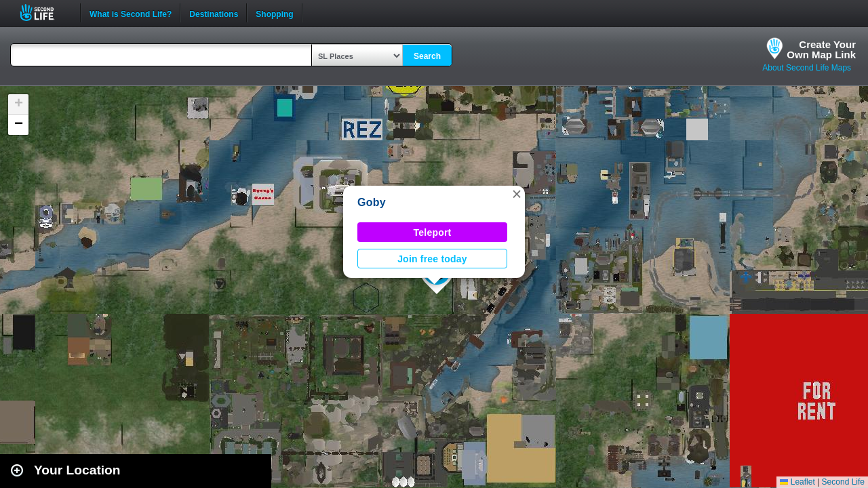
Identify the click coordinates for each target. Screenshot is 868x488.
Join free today (432, 259)
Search (427, 56)
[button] (517, 194)
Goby (372, 202)
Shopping (274, 13)
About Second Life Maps (807, 68)
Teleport (433, 232)
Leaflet (797, 482)
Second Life (44, 13)
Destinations (214, 13)
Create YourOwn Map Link (821, 49)
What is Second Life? (131, 13)
